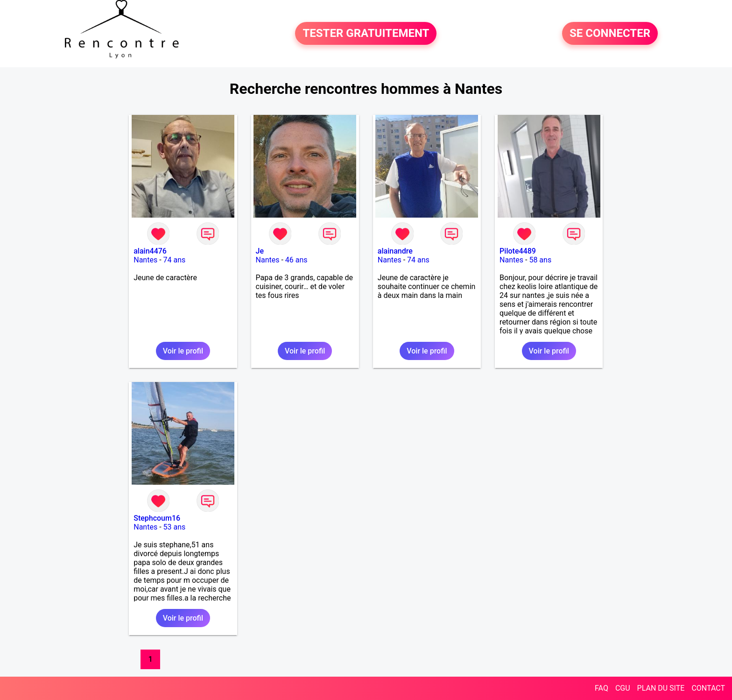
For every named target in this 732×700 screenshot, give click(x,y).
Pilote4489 (518, 251)
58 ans (540, 260)
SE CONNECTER (610, 34)
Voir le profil (183, 351)
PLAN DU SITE (661, 688)
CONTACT (708, 688)
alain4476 (150, 251)
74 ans (175, 260)
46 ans (296, 260)
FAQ (602, 688)
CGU (623, 688)
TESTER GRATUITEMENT (366, 34)
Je (260, 251)
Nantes (145, 260)
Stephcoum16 (157, 518)
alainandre (395, 251)
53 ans (175, 527)
